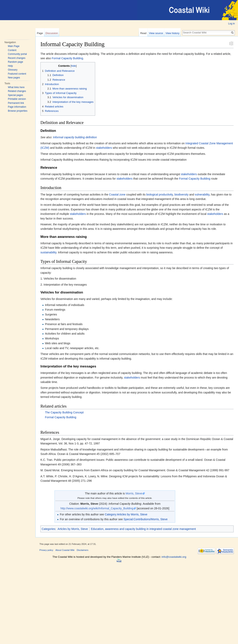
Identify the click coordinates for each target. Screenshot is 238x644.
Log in (231, 24)
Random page (15, 62)
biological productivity (160, 195)
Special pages (15, 95)
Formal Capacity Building (67, 58)
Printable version (17, 99)
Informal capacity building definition (75, 137)
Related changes (17, 91)
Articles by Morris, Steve (73, 529)
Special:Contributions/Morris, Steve (146, 519)
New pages (14, 78)
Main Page (14, 46)
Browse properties (18, 111)
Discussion (52, 33)
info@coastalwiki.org (174, 557)
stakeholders (104, 148)
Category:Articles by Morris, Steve (126, 514)
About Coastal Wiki (65, 550)
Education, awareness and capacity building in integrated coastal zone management (143, 529)
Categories (48, 529)
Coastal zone (117, 195)
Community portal (17, 54)
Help (10, 66)
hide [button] (74, 66)
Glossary (13, 70)
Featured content (17, 74)
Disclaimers (82, 550)
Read (143, 33)
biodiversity (181, 195)
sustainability (48, 252)
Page (40, 33)
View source (156, 33)
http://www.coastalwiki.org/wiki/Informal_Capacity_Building (97, 508)
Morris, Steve (134, 493)
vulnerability (202, 195)
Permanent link (16, 103)
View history (173, 33)
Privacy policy (46, 550)
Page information (17, 107)
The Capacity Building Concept (64, 412)
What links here (16, 87)
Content (12, 50)
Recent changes (17, 58)
